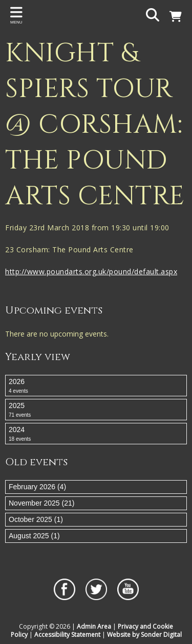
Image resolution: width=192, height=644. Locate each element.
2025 (96, 410)
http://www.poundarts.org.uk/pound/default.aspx (91, 271)
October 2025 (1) (36, 519)
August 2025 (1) (34, 536)
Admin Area (94, 626)
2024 (96, 434)
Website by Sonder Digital (144, 635)
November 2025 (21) (41, 503)
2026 (96, 386)
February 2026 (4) (37, 487)
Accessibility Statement (67, 635)
